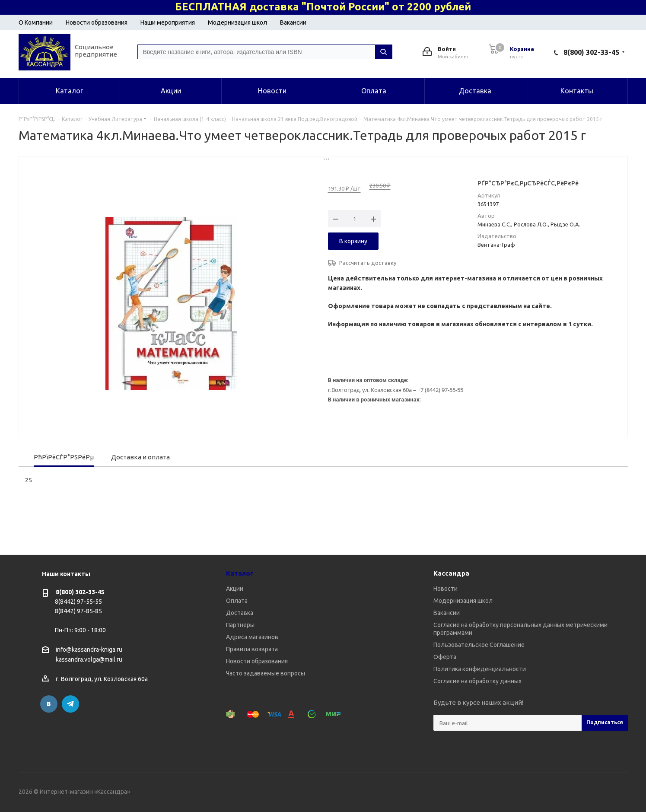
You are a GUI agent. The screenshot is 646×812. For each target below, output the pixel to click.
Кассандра (451, 573)
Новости (446, 589)
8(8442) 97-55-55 (78, 602)
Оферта (445, 657)
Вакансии (293, 22)
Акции (235, 589)
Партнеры (240, 625)
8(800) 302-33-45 (591, 52)
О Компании (36, 22)
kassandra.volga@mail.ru (89, 660)
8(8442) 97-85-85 (78, 611)
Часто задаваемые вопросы (266, 673)
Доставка (240, 613)
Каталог (240, 573)
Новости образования (97, 22)
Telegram (70, 704)
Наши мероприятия (168, 22)
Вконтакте (49, 704)
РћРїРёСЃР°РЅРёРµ (64, 457)
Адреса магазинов (252, 637)
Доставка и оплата (140, 457)
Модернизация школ (237, 22)
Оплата (237, 601)
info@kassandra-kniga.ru (89, 650)
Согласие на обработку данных (477, 681)
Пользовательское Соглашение (479, 645)
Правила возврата (252, 649)
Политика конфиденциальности (480, 669)
